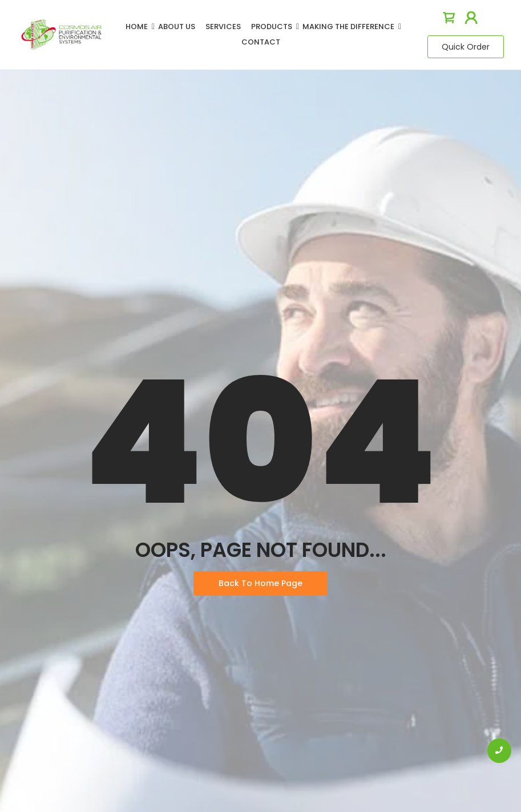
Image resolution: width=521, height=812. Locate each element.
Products (274, 27)
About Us (177, 27)
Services (223, 27)
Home (139, 27)
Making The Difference (350, 27)
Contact (261, 42)
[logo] (61, 35)
